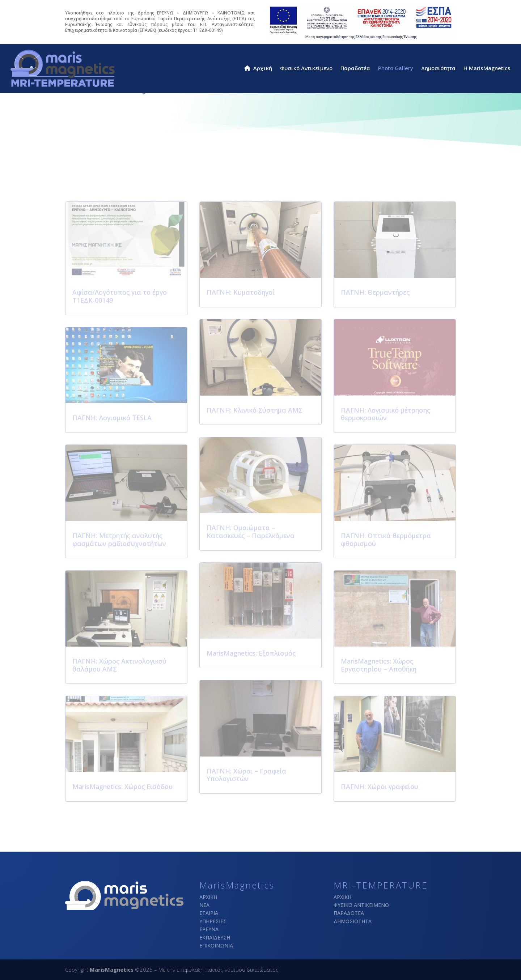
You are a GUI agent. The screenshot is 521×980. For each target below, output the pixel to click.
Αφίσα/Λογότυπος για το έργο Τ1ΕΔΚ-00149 (120, 296)
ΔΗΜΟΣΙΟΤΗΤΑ (353, 921)
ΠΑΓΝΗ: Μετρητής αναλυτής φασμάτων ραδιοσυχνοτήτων (119, 540)
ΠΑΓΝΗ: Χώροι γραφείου (380, 787)
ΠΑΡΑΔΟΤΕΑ (349, 913)
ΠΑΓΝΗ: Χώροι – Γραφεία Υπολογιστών (246, 775)
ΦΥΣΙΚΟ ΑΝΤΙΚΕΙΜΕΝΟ (361, 905)
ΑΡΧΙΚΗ (208, 897)
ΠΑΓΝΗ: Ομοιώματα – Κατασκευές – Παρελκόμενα (251, 532)
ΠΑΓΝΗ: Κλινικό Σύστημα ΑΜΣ (255, 410)
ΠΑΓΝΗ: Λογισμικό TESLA (112, 418)
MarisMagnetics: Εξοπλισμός (251, 653)
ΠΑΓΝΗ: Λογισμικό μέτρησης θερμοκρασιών (386, 414)
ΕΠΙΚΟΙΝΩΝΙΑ (216, 945)
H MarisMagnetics (487, 69)
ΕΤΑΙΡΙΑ (209, 913)
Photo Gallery (396, 69)
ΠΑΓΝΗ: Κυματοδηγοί (241, 292)
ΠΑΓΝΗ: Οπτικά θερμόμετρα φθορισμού (386, 540)
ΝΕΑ (204, 905)
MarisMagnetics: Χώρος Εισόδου (122, 787)
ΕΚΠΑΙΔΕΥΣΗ (215, 938)
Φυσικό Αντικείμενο (306, 69)
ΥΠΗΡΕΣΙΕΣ (213, 921)
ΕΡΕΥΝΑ (209, 929)
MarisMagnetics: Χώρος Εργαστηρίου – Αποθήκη (379, 665)
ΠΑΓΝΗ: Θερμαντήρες (375, 292)
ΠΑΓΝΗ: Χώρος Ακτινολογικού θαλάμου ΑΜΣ (119, 665)
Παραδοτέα (355, 69)
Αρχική (258, 69)
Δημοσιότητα (438, 69)
